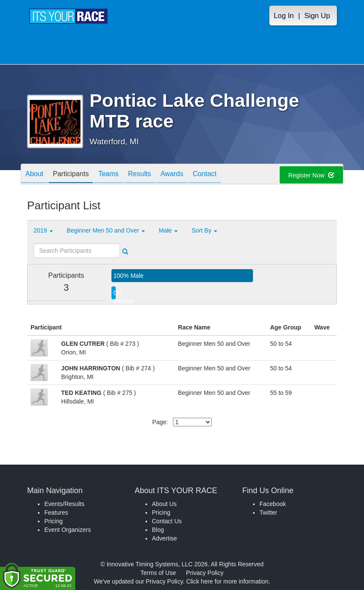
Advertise (164, 538)
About (34, 175)
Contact (205, 175)
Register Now (311, 175)
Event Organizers (68, 530)
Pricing (54, 521)
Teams (108, 175)
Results (140, 175)
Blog (158, 530)
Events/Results (64, 504)
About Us (164, 504)
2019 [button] (43, 230)
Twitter (268, 512)
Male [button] (168, 230)
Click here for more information (227, 581)
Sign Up (317, 16)
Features (56, 512)
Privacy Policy (205, 573)
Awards (172, 175)
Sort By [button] (204, 230)
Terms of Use (158, 573)
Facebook (273, 504)
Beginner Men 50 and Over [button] (106, 230)
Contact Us (167, 521)
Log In (284, 16)
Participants (71, 175)
